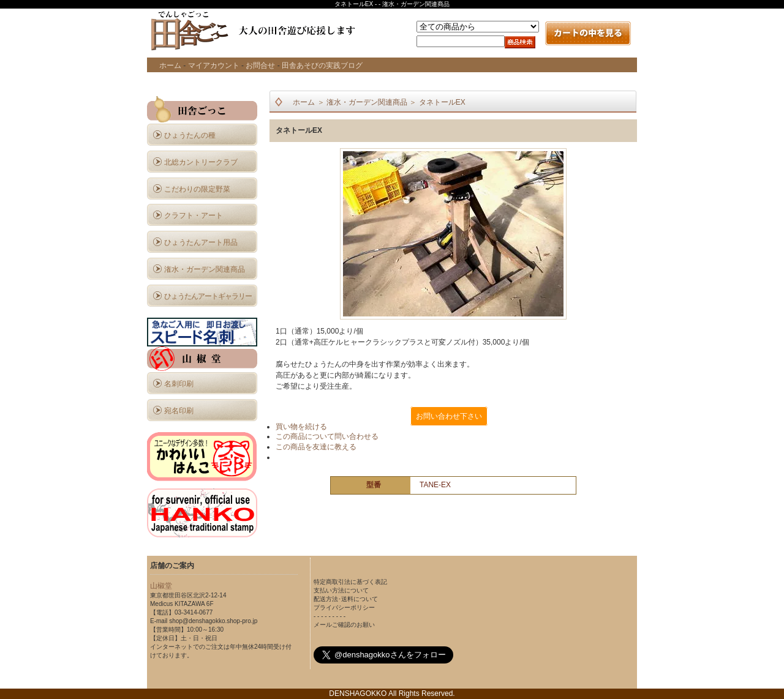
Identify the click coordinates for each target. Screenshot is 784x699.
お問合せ (260, 65)
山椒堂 (161, 586)
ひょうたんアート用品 (201, 242)
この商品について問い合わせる (327, 436)
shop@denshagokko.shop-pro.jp (213, 621)
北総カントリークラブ (201, 162)
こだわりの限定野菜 (197, 189)
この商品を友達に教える (316, 447)
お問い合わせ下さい (449, 416)
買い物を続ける (301, 427)
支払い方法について (341, 590)
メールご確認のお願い (344, 625)
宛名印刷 (179, 411)
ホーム (170, 65)
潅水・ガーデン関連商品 (205, 269)
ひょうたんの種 (190, 135)
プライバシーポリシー (344, 607)
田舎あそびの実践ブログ (322, 65)
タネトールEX (442, 102)
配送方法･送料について (346, 599)
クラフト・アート (194, 215)
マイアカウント (214, 65)
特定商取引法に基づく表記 (350, 582)
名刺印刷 (179, 384)
